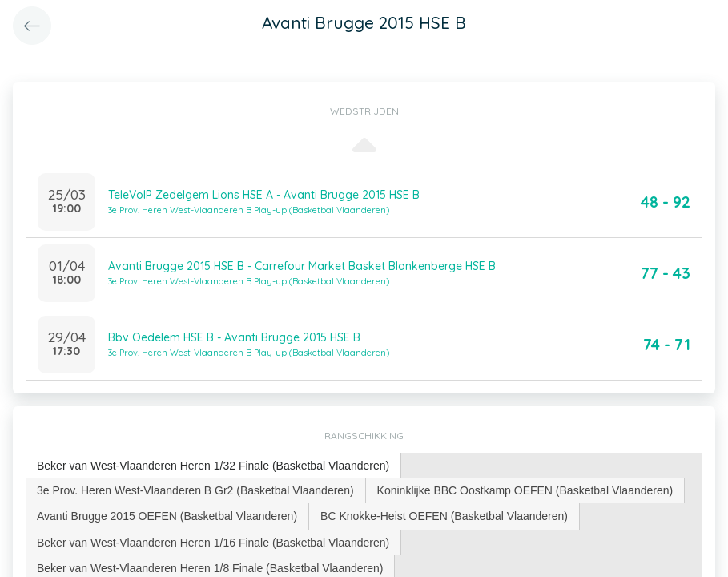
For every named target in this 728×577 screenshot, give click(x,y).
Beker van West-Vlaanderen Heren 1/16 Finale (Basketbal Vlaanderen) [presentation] (213, 543)
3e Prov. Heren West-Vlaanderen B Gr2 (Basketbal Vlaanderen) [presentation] (195, 490)
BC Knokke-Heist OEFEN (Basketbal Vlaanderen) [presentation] (444, 516)
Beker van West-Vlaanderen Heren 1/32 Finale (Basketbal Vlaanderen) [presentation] (213, 466)
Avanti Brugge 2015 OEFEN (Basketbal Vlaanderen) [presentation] (167, 516)
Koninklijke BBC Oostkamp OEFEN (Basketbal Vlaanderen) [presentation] (525, 490)
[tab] (213, 466)
